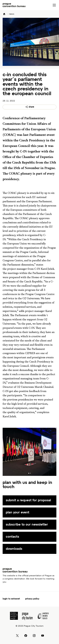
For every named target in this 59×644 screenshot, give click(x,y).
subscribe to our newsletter (27, 525)
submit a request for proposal (28, 500)
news (12, 14)
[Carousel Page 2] (30, 473)
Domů (4, 14)
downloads (14, 549)
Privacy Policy (32, 599)
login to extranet (11, 599)
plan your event (18, 512)
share (31, 107)
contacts (12, 537)
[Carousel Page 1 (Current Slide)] (29, 473)
